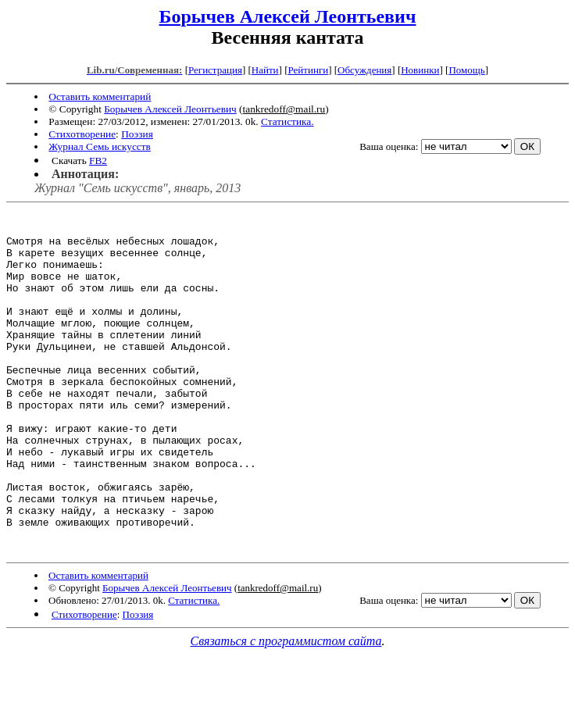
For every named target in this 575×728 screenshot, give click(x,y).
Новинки (420, 70)
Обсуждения (364, 70)
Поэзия (137, 134)
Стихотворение (82, 134)
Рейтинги (309, 70)
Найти (265, 70)
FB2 (98, 161)
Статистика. (287, 121)
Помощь (466, 70)
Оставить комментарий (100, 96)
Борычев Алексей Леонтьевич (288, 16)
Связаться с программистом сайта (286, 709)
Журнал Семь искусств (100, 146)
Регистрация (215, 70)
